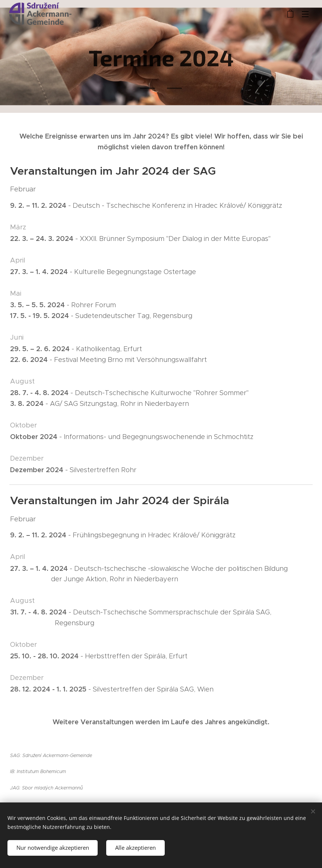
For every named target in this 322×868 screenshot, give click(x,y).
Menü (305, 14)
